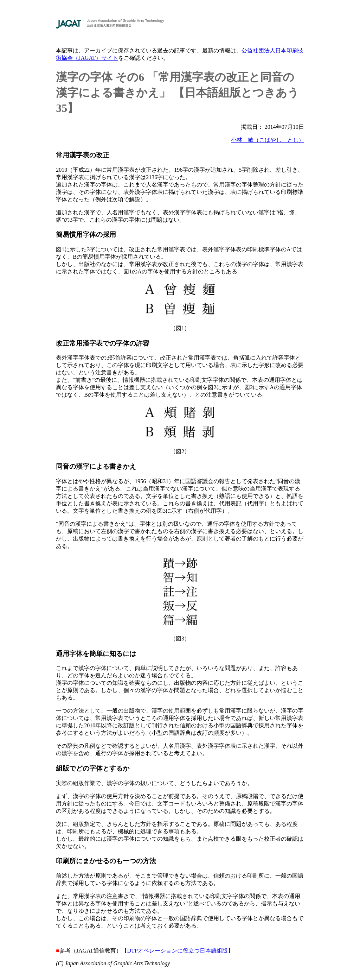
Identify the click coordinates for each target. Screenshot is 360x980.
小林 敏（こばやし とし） (268, 140)
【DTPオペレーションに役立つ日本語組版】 (178, 951)
